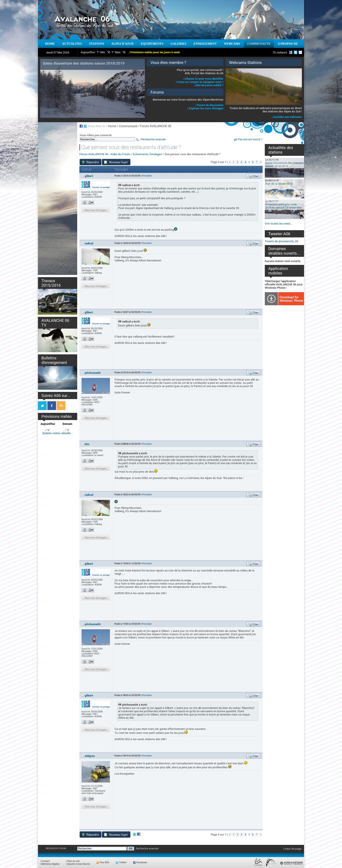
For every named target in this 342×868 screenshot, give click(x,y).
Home (112, 126)
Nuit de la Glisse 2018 (279, 184)
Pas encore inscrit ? (250, 139)
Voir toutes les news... (279, 224)
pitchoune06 (93, 373)
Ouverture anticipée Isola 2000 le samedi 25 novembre (283, 206)
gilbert (89, 176)
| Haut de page (292, 849)
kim (87, 444)
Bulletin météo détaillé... (58, 433)
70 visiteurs (280, 52)
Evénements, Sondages (147, 154)
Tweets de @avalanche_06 (281, 241)
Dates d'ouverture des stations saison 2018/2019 (284, 165)
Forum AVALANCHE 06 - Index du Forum (105, 154)
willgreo (90, 756)
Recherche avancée (154, 139)
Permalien (147, 176)
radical (89, 243)
